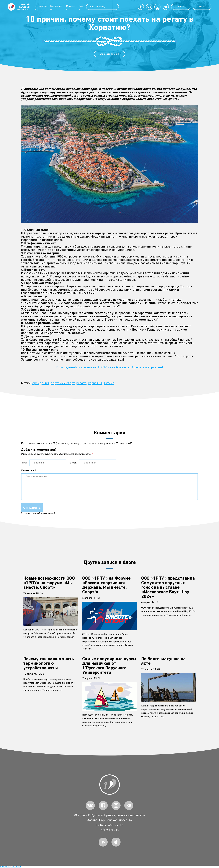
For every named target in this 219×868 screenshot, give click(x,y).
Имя (25, 463)
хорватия (95, 383)
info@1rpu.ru (110, 830)
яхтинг (109, 383)
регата (81, 383)
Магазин (71, 6)
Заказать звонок (109, 54)
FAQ (81, 6)
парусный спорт (63, 383)
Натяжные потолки (10, 867)
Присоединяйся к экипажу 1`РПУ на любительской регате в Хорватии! (110, 368)
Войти (181, 7)
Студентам (41, 6)
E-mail (73, 463)
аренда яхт (41, 383)
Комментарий (28, 471)
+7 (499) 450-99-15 (110, 825)
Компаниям (56, 6)
